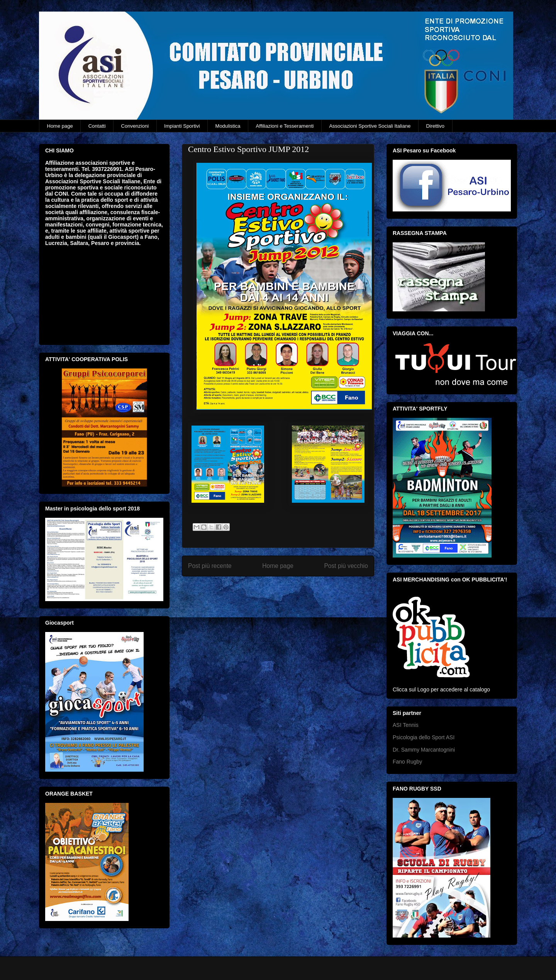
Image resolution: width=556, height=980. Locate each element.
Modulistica (228, 126)
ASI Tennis (406, 725)
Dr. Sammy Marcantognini (424, 750)
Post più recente (210, 566)
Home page (60, 126)
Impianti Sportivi (182, 126)
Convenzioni (135, 126)
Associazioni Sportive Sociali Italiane (370, 126)
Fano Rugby (407, 762)
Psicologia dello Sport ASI (424, 737)
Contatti (97, 126)
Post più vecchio (346, 566)
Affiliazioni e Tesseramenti (285, 126)
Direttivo (435, 126)
